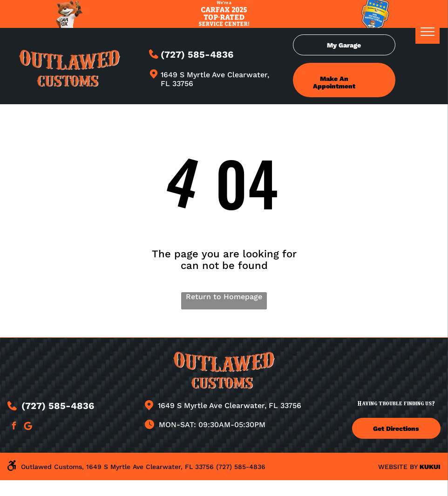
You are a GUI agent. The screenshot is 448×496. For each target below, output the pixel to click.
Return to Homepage (224, 297)
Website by (398, 467)
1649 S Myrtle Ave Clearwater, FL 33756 (230, 406)
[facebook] (14, 427)
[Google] (28, 427)
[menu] (428, 32)
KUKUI (430, 467)
